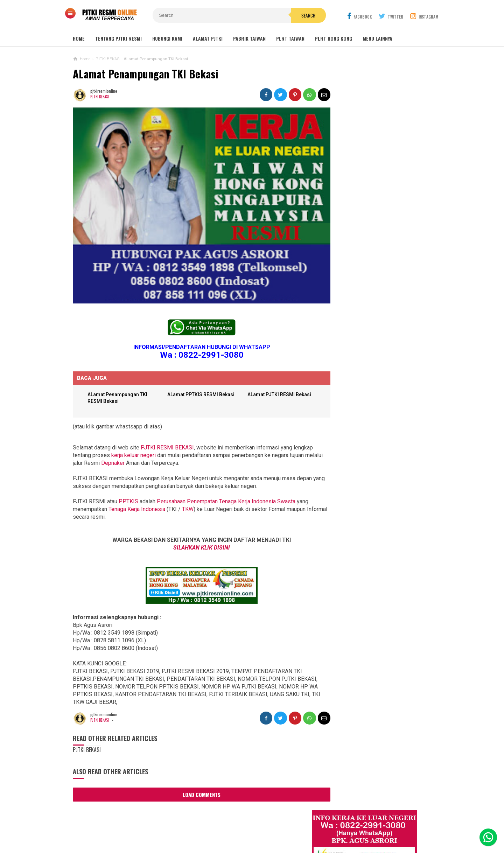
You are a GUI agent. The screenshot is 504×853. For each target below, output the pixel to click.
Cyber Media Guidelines (256, 824)
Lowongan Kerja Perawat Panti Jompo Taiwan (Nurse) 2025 (369, 415)
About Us (153, 824)
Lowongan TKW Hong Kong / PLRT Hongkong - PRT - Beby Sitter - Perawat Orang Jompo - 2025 (371, 473)
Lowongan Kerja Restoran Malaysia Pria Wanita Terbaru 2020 (376, 293)
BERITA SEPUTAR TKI (345, 682)
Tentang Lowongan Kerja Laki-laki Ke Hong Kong (372, 559)
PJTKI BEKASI (100, 97)
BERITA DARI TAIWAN (345, 672)
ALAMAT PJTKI (208, 38)
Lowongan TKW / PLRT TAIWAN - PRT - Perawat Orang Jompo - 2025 (372, 443)
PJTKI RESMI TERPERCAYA (250, 836)
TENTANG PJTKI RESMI (118, 38)
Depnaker (132, 453)
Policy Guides (308, 824)
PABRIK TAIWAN (249, 38)
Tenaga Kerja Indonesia (137, 500)
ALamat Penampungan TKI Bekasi (145, 74)
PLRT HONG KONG (334, 38)
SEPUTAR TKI (338, 693)
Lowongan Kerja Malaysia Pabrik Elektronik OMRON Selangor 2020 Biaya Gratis (379, 255)
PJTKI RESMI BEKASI (167, 438)
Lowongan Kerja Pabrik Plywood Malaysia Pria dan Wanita (369, 531)
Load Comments (195, 785)
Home (79, 38)
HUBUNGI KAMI (167, 38)
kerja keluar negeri (134, 446)
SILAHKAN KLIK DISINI (195, 538)
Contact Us (184, 824)
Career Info (377, 824)
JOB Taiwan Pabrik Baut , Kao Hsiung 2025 (379, 220)
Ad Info (213, 824)
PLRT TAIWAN (290, 38)
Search (292, 15)
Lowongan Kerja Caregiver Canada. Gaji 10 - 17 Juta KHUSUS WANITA (373, 504)
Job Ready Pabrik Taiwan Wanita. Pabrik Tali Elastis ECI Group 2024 (380, 236)
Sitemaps (124, 824)
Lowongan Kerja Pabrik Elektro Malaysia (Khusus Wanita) (369, 586)
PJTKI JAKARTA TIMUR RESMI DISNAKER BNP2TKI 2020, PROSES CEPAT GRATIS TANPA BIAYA (370, 617)
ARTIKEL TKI (337, 661)
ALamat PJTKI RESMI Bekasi (273, 385)
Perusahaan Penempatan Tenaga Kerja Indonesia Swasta (226, 492)
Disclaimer (344, 824)
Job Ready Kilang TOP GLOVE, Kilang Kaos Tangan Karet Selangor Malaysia (378, 274)
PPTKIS (128, 492)
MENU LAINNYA (377, 38)
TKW (188, 500)
